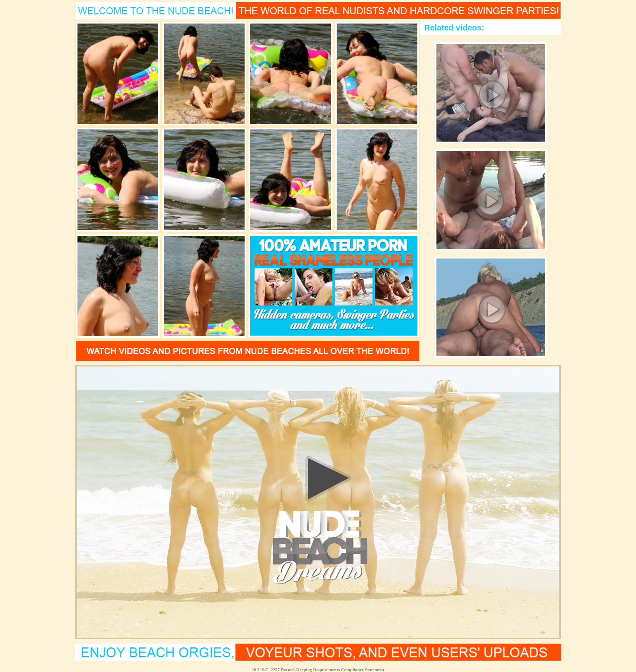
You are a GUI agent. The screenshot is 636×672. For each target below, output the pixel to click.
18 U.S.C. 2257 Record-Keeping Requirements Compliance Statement (318, 670)
